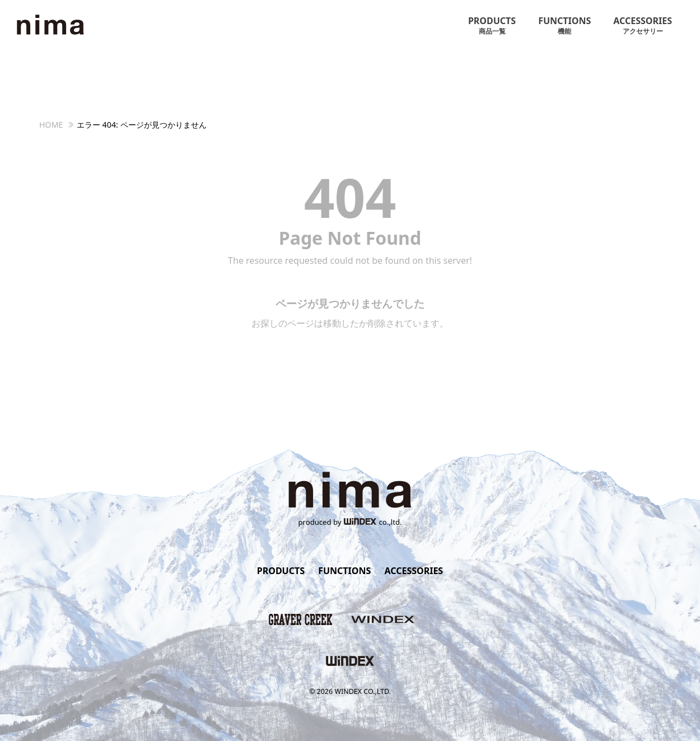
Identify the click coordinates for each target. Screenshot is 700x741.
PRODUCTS (492, 25)
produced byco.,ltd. (350, 522)
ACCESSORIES (643, 25)
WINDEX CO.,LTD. (363, 691)
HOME (51, 125)
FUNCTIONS (564, 25)
